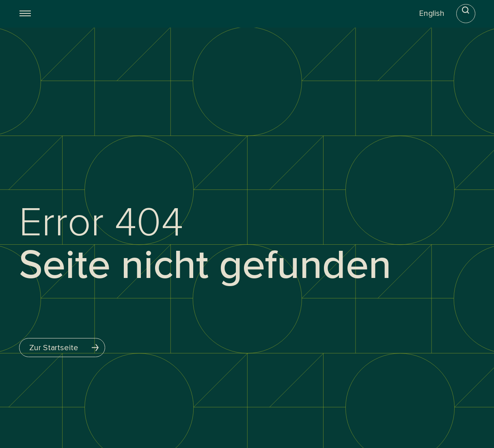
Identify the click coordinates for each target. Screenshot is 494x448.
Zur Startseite (67, 348)
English (431, 13)
